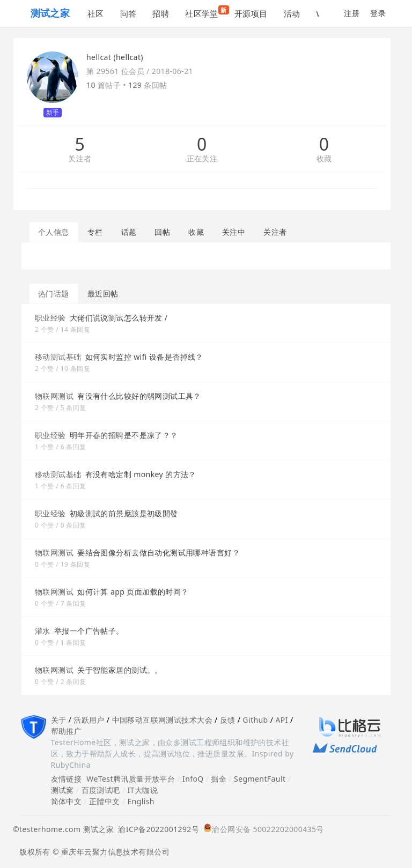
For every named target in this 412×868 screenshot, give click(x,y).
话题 (129, 232)
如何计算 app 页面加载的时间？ (133, 592)
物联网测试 (54, 396)
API (281, 720)
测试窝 (62, 790)
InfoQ (193, 779)
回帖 (162, 232)
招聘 (161, 13)
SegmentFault (260, 779)
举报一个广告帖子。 (89, 631)
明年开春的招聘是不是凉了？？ (124, 435)
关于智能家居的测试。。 (120, 670)
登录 (378, 13)
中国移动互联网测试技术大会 (162, 720)
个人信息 (54, 232)
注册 (352, 13)
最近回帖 (103, 294)
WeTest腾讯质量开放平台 (131, 779)
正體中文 (105, 801)
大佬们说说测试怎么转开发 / (119, 318)
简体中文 (67, 801)
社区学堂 (206, 12)
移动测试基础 (58, 357)
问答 (128, 13)
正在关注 (202, 159)
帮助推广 (67, 731)
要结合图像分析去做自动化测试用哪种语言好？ (159, 552)
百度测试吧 (101, 790)
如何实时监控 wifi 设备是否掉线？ (144, 357)
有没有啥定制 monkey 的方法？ (141, 474)
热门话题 (54, 294)
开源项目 (251, 13)
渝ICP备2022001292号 (156, 829)
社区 (96, 13)
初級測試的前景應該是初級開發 (124, 513)
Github (255, 720)
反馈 (228, 720)
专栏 (95, 232)
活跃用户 (89, 720)
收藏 (324, 159)
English (141, 801)
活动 (292, 13)
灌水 (43, 631)
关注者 (80, 159)
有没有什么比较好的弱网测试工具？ (139, 396)
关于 (59, 720)
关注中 (234, 232)
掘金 (219, 779)
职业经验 (50, 318)
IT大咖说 (142, 790)
